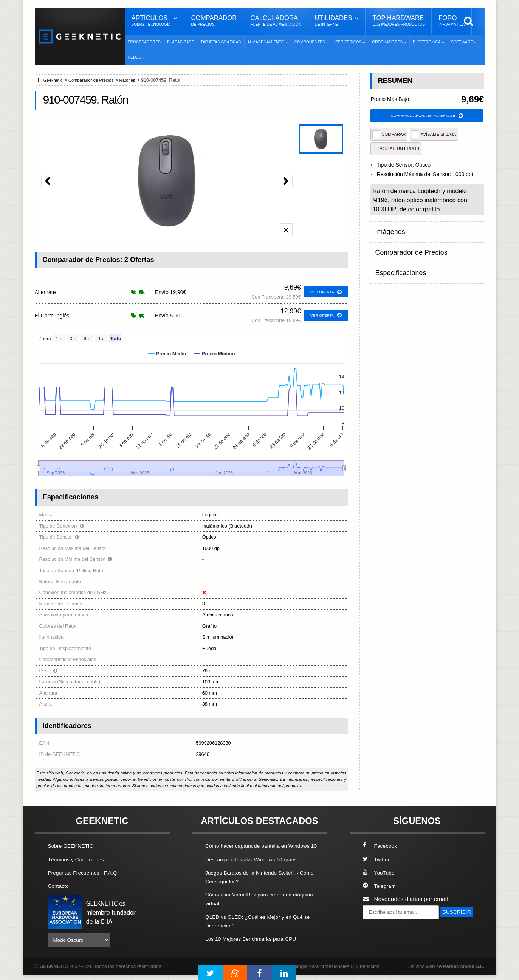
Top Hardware (399, 21)
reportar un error (396, 150)
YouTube (380, 872)
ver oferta (325, 292)
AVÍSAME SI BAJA (434, 135)
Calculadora (276, 21)
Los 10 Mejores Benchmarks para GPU (256, 947)
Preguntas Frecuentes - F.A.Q (87, 872)
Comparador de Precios (97, 80)
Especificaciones (397, 259)
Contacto (60, 886)
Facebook (381, 846)
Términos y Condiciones (79, 859)
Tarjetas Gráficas (221, 42)
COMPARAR (389, 135)
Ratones (136, 80)
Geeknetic (55, 80)
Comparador (214, 21)
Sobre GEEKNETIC (73, 846)
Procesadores (144, 42)
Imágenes (388, 230)
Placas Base (180, 42)
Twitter (377, 859)
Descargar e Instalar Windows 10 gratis (256, 868)
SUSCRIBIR (381, 926)
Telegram (380, 886)
